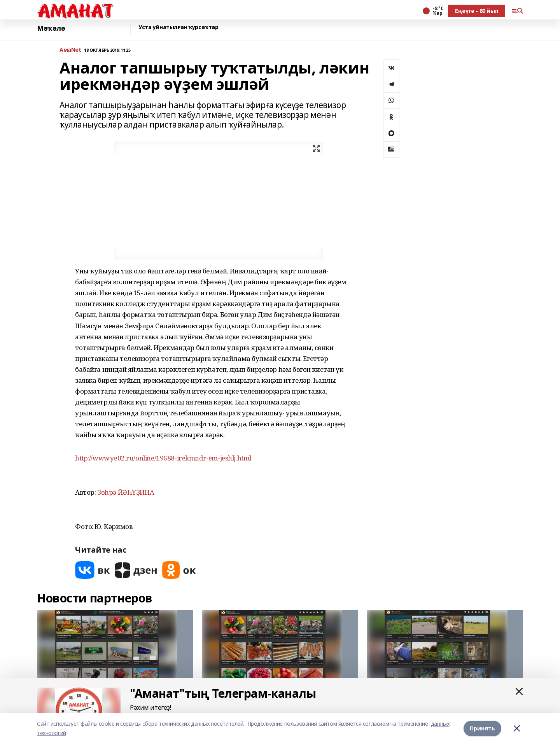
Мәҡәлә (51, 28)
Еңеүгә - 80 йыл (477, 11)
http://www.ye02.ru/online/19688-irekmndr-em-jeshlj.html (163, 458)
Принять (482, 728)
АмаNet (70, 50)
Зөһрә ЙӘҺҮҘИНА (126, 492)
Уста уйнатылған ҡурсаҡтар (178, 27)
